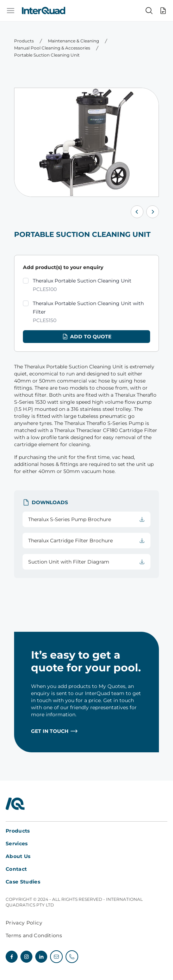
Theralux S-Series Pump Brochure (86, 519)
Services (17, 844)
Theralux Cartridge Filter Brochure (86, 541)
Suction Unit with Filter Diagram (86, 562)
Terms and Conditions (34, 935)
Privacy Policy (24, 923)
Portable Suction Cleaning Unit (47, 55)
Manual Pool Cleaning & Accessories (52, 48)
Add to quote (86, 337)
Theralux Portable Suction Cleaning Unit (82, 285)
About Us (18, 856)
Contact (16, 869)
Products (24, 41)
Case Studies (23, 882)
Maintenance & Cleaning (73, 41)
